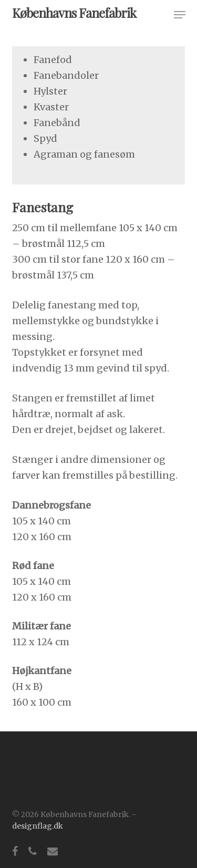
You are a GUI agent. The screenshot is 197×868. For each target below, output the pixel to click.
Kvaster (51, 107)
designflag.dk (38, 826)
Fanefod (53, 60)
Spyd (45, 138)
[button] (180, 15)
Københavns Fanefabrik (74, 13)
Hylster (50, 91)
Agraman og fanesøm (84, 154)
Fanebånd (57, 123)
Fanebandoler (66, 75)
